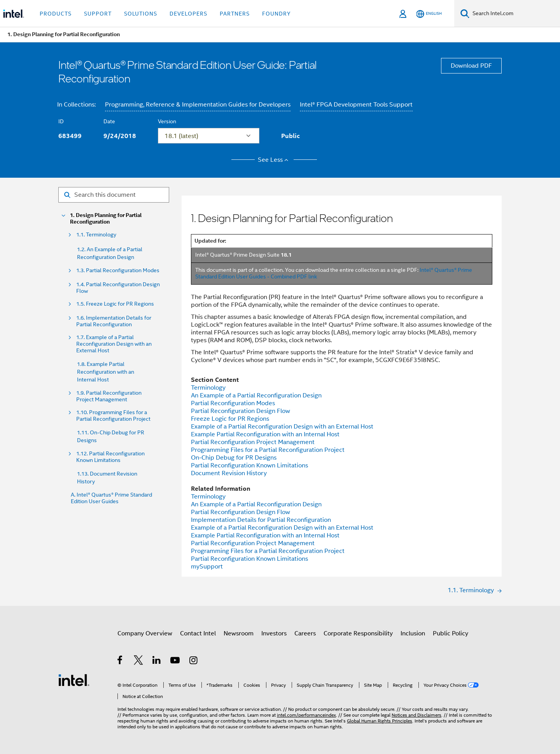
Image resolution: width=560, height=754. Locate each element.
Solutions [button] (141, 14)
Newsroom (239, 633)
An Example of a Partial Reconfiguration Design (256, 395)
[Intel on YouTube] (176, 661)
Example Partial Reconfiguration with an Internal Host (265, 434)
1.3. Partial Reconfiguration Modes (118, 270)
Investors (274, 633)
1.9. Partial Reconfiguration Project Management (109, 396)
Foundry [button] (276, 14)
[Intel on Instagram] (194, 661)
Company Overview (145, 633)
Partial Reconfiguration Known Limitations (249, 465)
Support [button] (98, 14)
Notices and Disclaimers (416, 715)
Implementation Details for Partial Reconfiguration (261, 520)
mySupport (207, 567)
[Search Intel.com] (515, 14)
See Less (274, 160)
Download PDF (471, 66)
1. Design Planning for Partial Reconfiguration (106, 219)
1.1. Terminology (96, 235)
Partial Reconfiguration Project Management (253, 442)
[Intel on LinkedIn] (157, 661)
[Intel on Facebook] (120, 661)
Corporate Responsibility (358, 633)
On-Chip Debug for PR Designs (234, 458)
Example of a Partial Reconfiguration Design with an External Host (282, 427)
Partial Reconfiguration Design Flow (241, 411)
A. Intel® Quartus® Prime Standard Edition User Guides (111, 498)
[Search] (465, 13)
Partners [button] (235, 14)
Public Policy (451, 633)
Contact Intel (198, 633)
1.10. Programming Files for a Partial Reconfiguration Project (113, 416)
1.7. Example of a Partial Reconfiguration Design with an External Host (114, 344)
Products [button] (56, 14)
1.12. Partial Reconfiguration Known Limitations (110, 457)
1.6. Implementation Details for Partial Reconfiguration (114, 321)
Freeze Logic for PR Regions (230, 419)
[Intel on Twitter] (139, 661)
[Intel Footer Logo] (74, 680)
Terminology (208, 388)
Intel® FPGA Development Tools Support (356, 105)
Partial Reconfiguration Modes (233, 403)
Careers (305, 633)
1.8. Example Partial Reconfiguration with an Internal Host (106, 372)
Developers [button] (188, 14)
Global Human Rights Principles (380, 721)
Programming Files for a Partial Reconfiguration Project (268, 450)
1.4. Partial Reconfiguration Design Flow (118, 288)
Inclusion (413, 633)
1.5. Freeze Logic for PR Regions (115, 304)
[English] (429, 14)
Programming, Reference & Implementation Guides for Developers (198, 105)
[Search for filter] (114, 195)
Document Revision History (229, 473)
